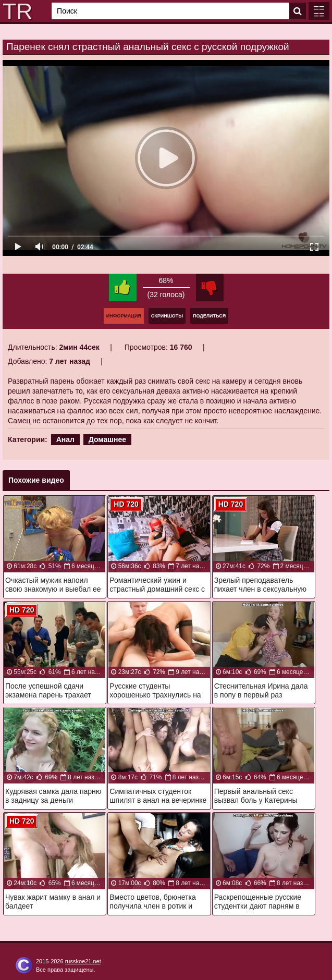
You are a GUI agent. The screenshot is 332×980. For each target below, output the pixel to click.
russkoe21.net (83, 961)
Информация (124, 316)
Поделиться (209, 316)
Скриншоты (167, 316)
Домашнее (107, 439)
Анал (65, 439)
